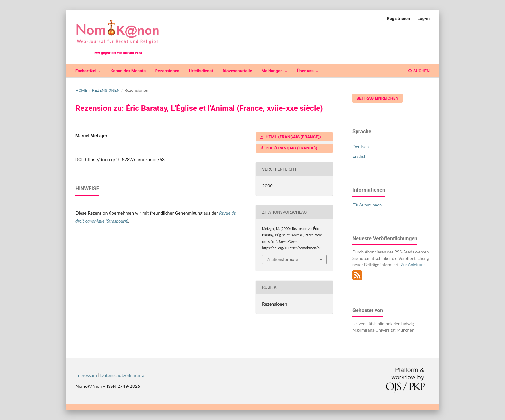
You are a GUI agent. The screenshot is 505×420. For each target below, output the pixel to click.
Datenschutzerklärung (122, 375)
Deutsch (361, 146)
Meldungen (273, 71)
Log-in (424, 19)
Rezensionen (167, 71)
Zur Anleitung (413, 265)
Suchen (419, 71)
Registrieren (398, 19)
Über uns (306, 71)
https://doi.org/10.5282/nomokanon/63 (125, 160)
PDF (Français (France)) (291, 148)
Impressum (86, 375)
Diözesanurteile (237, 71)
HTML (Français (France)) (293, 137)
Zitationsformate (282, 259)
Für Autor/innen (367, 205)
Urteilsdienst (201, 71)
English (359, 156)
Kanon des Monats (128, 71)
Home (81, 90)
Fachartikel (86, 71)
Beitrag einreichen (377, 98)
